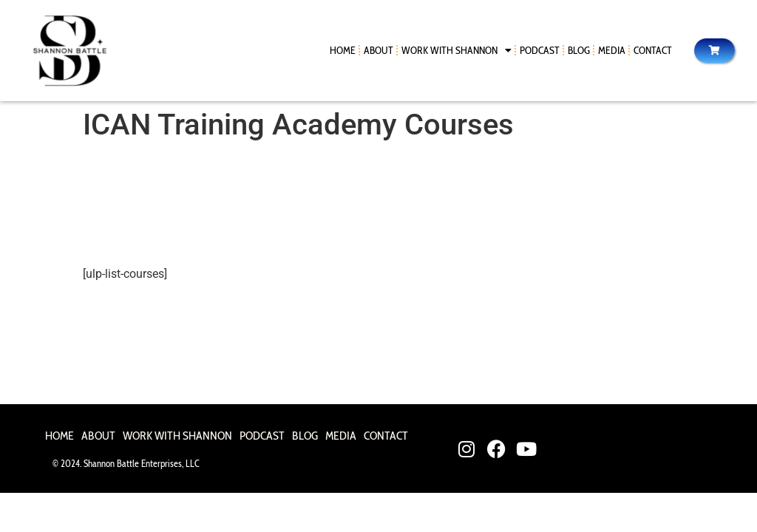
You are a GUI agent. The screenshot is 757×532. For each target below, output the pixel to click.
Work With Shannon (456, 50)
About (378, 50)
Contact (653, 50)
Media (612, 50)
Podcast (540, 50)
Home (343, 50)
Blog (579, 50)
